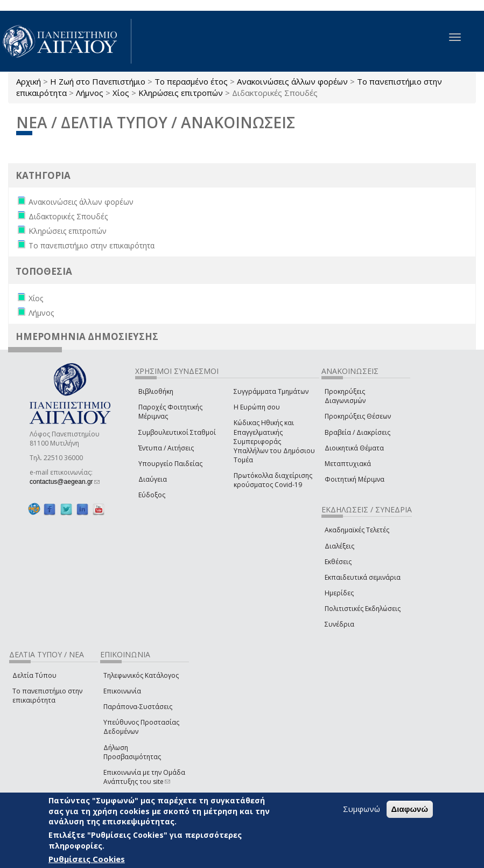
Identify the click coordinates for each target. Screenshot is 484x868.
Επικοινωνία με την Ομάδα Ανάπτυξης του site (144, 777)
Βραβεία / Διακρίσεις (357, 432)
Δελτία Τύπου (34, 675)
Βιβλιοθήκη (156, 391)
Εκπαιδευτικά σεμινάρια (363, 577)
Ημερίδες (339, 593)
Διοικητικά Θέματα (354, 448)
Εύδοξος (152, 495)
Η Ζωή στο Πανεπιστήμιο (98, 81)
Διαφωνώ (410, 809)
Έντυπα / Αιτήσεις (166, 448)
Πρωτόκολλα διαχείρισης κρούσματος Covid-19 (273, 480)
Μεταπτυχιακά (348, 464)
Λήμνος (90, 93)
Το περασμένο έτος (191, 81)
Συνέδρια (339, 624)
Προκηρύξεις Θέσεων (358, 416)
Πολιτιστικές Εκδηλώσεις (363, 609)
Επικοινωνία (122, 691)
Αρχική (29, 81)
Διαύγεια (153, 479)
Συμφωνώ (362, 809)
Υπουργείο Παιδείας (170, 464)
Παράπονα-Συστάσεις (138, 707)
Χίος (121, 93)
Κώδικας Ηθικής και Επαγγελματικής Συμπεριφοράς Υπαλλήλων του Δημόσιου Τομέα (274, 441)
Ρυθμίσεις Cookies (87, 859)
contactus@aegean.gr (65, 482)
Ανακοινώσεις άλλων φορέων (292, 81)
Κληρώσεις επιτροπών (181, 93)
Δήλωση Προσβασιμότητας (132, 752)
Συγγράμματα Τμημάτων (271, 391)
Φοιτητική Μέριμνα (355, 479)
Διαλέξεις (339, 546)
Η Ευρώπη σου (257, 407)
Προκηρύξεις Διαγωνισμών (345, 396)
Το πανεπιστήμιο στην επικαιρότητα (47, 696)
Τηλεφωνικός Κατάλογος (141, 675)
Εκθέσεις (338, 562)
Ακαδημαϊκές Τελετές (357, 530)
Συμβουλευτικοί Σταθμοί (177, 432)
